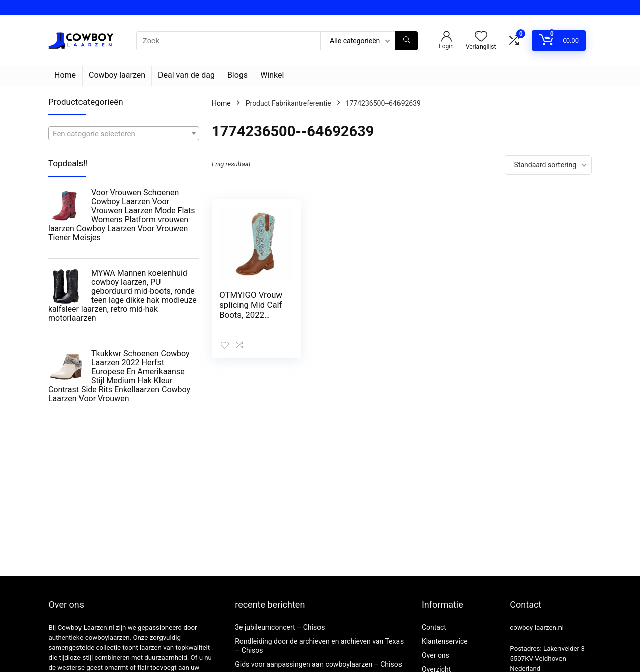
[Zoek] (406, 41)
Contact (434, 627)
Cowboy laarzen (117, 75)
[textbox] (124, 134)
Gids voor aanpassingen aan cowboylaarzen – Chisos (318, 664)
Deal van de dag (186, 75)
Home (65, 75)
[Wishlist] (481, 37)
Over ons (435, 655)
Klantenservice (445, 641)
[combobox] (124, 133)
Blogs (237, 75)
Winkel (272, 75)
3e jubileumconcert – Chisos (280, 627)
